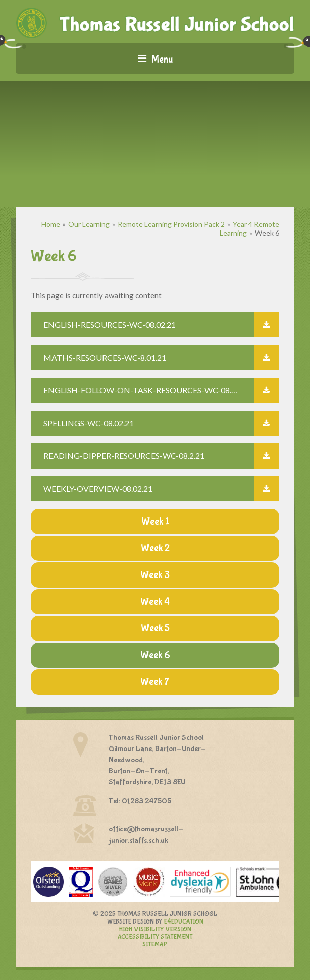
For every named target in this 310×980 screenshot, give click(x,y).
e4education (184, 922)
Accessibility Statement (155, 937)
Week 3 (155, 575)
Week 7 (155, 682)
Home (51, 224)
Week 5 (155, 628)
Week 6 (267, 233)
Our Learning (89, 224)
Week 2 (155, 548)
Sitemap (155, 944)
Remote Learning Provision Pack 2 (171, 224)
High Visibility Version (155, 929)
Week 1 (155, 521)
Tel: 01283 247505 (140, 801)
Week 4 (155, 601)
